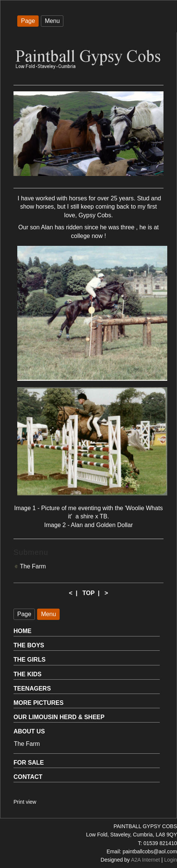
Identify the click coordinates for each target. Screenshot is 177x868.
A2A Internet (145, 860)
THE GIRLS (29, 660)
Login (171, 860)
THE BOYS (29, 645)
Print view (25, 802)
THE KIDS (28, 674)
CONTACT (28, 777)
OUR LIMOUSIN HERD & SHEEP (59, 717)
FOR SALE (29, 763)
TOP (88, 593)
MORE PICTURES (38, 703)
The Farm (33, 566)
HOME (22, 631)
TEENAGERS (32, 688)
